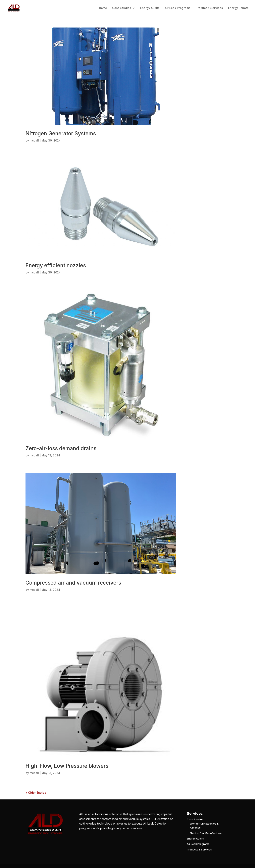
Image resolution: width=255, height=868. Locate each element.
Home (103, 8)
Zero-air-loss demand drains (61, 448)
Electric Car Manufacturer (206, 833)
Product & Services (209, 8)
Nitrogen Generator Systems (61, 133)
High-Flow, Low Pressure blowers (67, 766)
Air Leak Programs (178, 8)
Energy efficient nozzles (56, 265)
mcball (34, 140)
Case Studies (122, 8)
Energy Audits (150, 8)
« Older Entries (36, 793)
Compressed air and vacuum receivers (73, 583)
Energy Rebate (238, 8)
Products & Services (199, 849)
